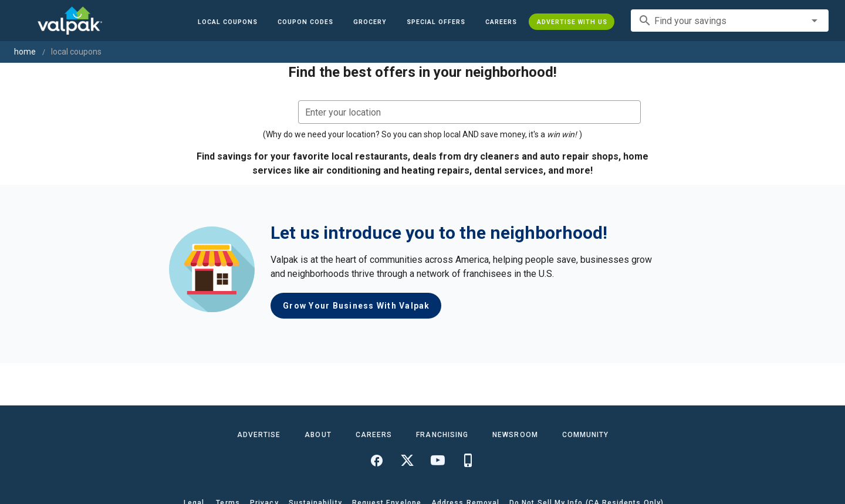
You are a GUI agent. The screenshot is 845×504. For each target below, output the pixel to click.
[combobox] (730, 21)
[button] (435, 22)
